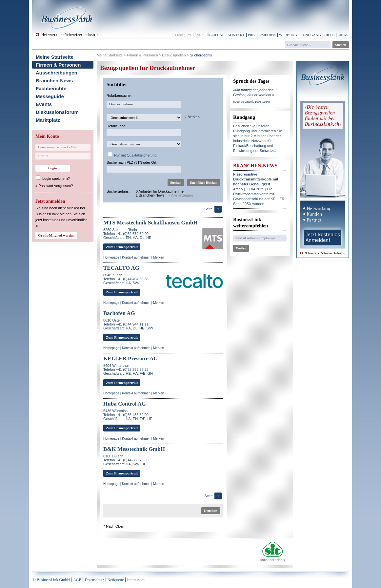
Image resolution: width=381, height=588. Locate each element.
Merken (159, 257)
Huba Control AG (125, 404)
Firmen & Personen (58, 65)
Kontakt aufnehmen (136, 257)
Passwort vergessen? (56, 186)
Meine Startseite (55, 57)
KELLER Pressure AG (131, 358)
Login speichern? (56, 178)
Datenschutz (94, 580)
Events (44, 104)
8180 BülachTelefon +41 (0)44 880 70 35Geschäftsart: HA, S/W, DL (126, 460)
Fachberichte (51, 88)
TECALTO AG (121, 268)
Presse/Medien (262, 35)
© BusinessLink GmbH (51, 580)
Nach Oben (115, 526)
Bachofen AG (119, 313)
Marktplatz (48, 120)
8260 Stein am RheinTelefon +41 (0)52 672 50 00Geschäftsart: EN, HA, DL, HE (127, 234)
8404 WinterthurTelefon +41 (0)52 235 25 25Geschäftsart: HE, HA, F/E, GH (128, 369)
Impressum (136, 580)
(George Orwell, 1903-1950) (251, 102)
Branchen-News (54, 81)
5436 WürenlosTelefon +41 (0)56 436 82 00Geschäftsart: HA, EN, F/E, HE (128, 415)
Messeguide (50, 96)
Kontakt (236, 35)
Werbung (288, 35)
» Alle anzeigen (181, 195)
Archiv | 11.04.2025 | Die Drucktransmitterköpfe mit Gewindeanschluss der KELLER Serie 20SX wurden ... (259, 189)
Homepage (111, 257)
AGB (77, 580)
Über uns (215, 35)
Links (343, 35)
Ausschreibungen (57, 73)
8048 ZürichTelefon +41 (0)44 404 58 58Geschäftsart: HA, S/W (126, 279)
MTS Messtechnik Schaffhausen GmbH (150, 223)
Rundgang (311, 35)
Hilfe (329, 35)
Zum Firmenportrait (122, 247)
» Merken (192, 117)
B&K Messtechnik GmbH (134, 449)
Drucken (211, 511)
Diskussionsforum (57, 112)
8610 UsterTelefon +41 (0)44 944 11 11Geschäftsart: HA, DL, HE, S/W (128, 324)
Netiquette (116, 580)
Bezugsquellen (174, 55)
